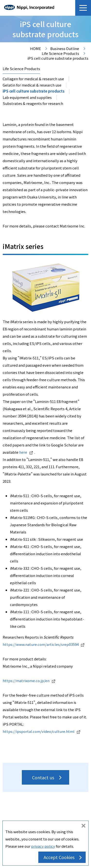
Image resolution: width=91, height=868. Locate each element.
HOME (36, 49)
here (26, 452)
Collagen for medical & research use (33, 79)
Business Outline (65, 49)
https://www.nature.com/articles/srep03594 (43, 644)
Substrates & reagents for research (33, 103)
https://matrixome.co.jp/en (29, 681)
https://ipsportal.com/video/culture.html (41, 731)
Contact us (43, 777)
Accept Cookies (59, 857)
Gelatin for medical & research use (32, 85)
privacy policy (43, 846)
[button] (83, 8)
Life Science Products (60, 54)
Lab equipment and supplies (27, 97)
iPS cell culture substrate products (34, 91)
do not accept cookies (83, 826)
